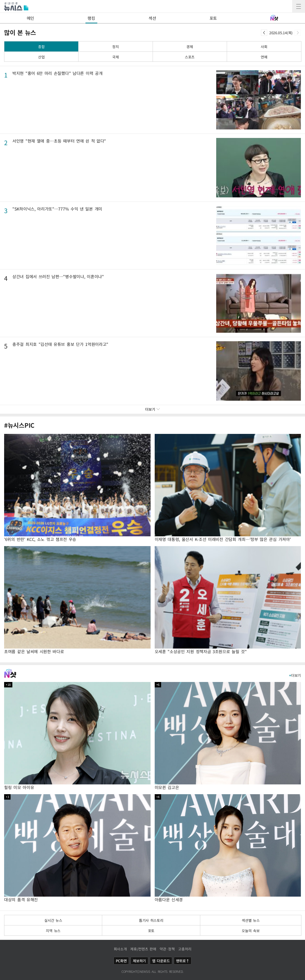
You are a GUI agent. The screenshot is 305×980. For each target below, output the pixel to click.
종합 (41, 47)
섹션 (152, 18)
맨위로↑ (183, 961)
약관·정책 (167, 949)
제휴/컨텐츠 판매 (143, 949)
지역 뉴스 (53, 931)
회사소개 (120, 949)
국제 (115, 57)
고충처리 (185, 949)
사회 (264, 47)
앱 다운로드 (161, 961)
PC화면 (121, 961)
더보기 (295, 675)
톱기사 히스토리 (151, 920)
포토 (213, 18)
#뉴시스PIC (19, 425)
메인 (31, 18)
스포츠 (190, 57)
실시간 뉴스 (53, 920)
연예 (264, 57)
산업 (41, 57)
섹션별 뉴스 (251, 920)
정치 (115, 47)
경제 (190, 47)
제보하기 (139, 961)
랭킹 (91, 18)
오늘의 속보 (251, 931)
